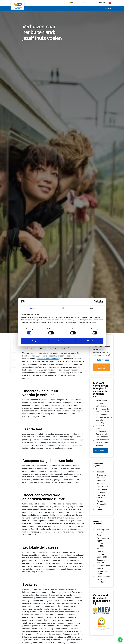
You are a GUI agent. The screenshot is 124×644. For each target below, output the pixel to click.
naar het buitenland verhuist (48, 359)
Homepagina (101, 472)
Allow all (90, 341)
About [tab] (91, 308)
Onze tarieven (100, 451)
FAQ (83, 3)
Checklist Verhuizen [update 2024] (102, 554)
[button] (109, 8)
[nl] (110, 3)
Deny (34, 341)
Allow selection (62, 341)
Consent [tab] (33, 308)
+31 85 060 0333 (99, 3)
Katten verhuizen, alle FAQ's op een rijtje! (103, 579)
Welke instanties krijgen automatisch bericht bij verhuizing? (103, 543)
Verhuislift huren (103, 486)
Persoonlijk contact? (102, 367)
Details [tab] (62, 308)
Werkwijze (100, 501)
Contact (89, 3)
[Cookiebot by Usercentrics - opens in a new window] (95, 302)
